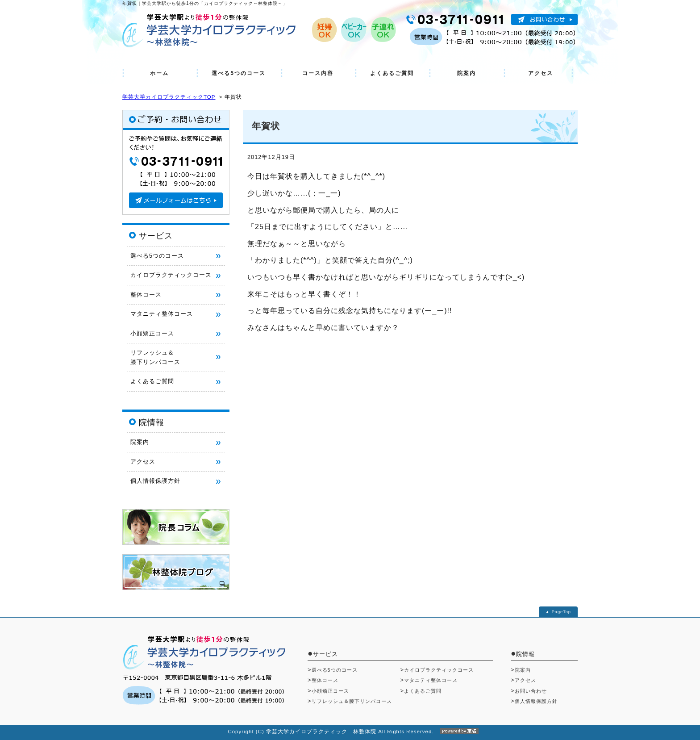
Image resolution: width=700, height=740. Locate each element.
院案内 (467, 73)
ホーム (159, 73)
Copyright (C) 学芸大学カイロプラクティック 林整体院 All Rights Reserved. (350, 732)
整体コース (146, 295)
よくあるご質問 (392, 73)
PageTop (561, 612)
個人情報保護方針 (155, 481)
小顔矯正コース (152, 333)
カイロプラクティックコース (171, 275)
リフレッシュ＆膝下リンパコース (352, 701)
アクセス (541, 73)
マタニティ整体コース (162, 314)
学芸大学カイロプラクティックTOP (169, 97)
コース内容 (318, 73)
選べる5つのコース (239, 73)
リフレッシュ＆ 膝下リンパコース (155, 357)
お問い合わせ (531, 691)
